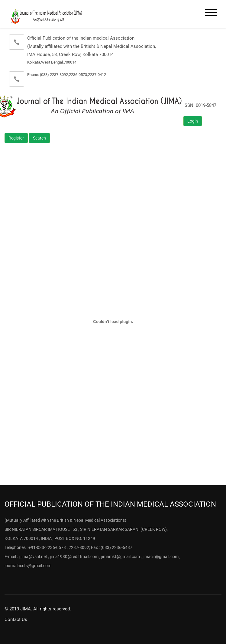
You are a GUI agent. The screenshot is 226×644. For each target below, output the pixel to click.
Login (193, 121)
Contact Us (16, 619)
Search (39, 138)
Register (16, 138)
